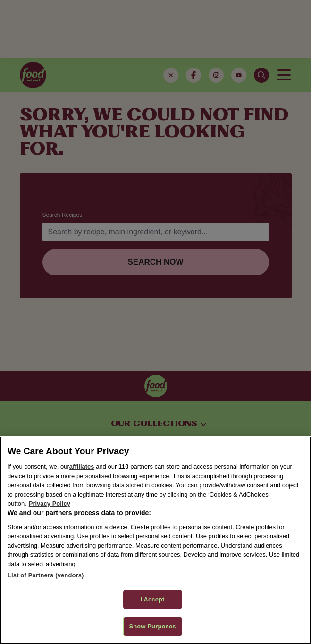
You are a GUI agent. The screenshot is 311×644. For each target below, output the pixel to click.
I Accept (152, 599)
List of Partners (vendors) (46, 575)
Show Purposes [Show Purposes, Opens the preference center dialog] (152, 626)
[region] (155, 540)
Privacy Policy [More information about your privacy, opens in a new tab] (50, 503)
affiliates (82, 467)
